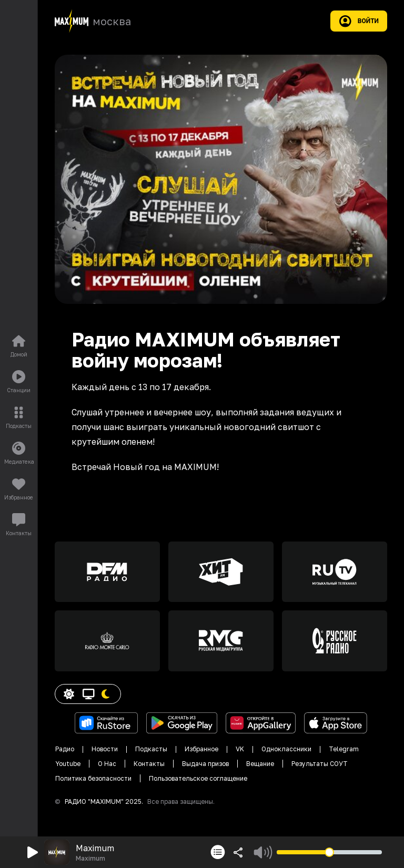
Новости (105, 749)
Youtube (68, 764)
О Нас (107, 764)
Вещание (260, 764)
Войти (359, 21)
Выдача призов (205, 764)
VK (240, 749)
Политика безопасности (93, 778)
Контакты (149, 764)
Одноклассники (286, 749)
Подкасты (151, 749)
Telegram (344, 749)
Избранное (201, 749)
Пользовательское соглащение (198, 778)
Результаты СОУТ (320, 764)
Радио (65, 749)
